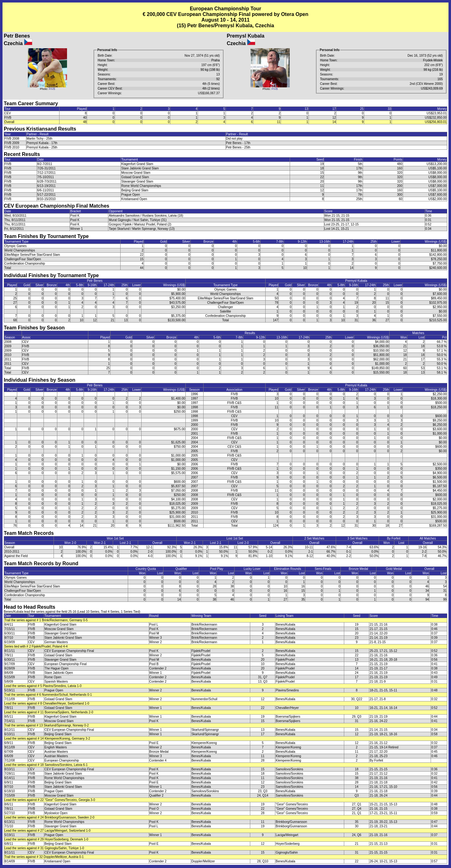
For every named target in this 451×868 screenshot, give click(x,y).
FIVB (52, 89)
